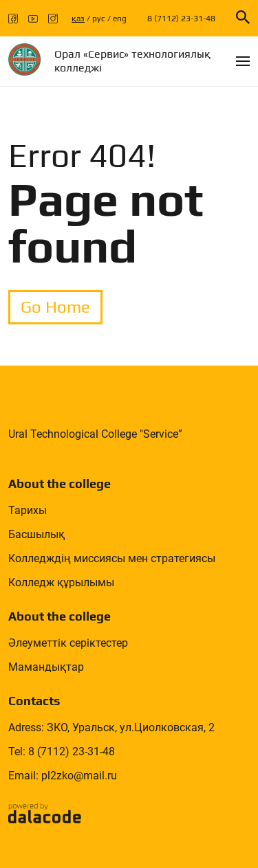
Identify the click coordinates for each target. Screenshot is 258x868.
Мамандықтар (46, 667)
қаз (78, 19)
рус (99, 19)
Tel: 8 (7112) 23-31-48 (62, 752)
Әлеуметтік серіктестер (68, 643)
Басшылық (36, 534)
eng (120, 19)
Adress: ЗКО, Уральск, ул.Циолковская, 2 (111, 727)
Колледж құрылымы (61, 582)
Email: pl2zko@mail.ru (63, 776)
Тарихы (28, 510)
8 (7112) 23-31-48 (181, 19)
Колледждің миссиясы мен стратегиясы (112, 558)
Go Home (55, 307)
